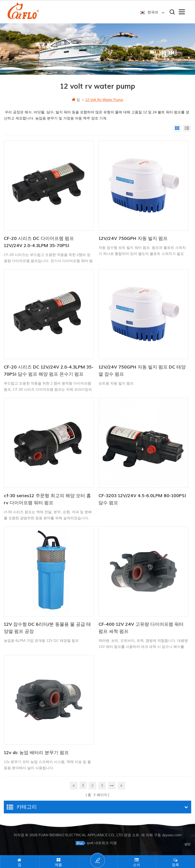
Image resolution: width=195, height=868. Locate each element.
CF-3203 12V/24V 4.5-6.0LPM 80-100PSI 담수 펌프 (142, 499)
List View (187, 128)
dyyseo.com (172, 835)
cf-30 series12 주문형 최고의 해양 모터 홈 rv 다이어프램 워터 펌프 (47, 499)
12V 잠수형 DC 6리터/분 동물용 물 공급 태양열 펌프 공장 (47, 628)
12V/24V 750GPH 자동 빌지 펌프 (133, 239)
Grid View (177, 128)
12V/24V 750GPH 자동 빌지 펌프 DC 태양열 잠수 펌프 (142, 371)
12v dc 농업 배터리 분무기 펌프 (36, 753)
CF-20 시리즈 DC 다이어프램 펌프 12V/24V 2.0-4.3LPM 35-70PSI (39, 242)
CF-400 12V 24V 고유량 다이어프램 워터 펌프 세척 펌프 (141, 628)
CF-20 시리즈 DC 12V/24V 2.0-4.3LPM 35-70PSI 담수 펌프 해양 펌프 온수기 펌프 (49, 371)
